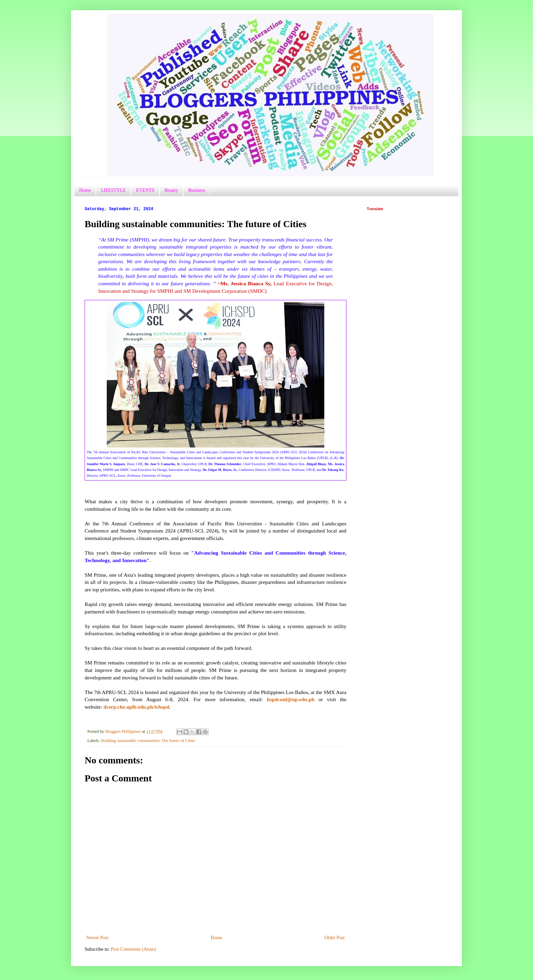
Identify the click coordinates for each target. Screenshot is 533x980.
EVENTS (145, 190)
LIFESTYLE (113, 190)
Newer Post (97, 938)
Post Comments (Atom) (133, 949)
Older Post (335, 938)
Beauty (171, 190)
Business (197, 190)
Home (85, 190)
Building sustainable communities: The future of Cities (148, 741)
